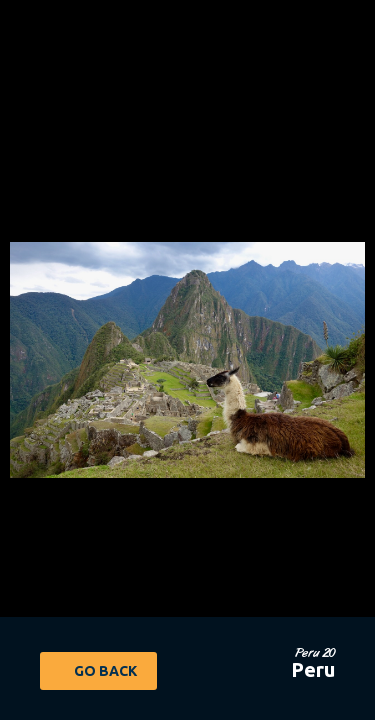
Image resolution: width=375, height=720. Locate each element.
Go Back (105, 671)
